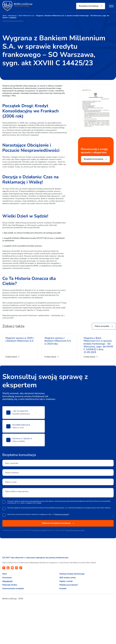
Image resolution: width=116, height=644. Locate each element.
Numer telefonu (12, 473)
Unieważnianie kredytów (13, 589)
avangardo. (16, 605)
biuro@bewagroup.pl (21, 425)
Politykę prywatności (40, 530)
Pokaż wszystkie (102, 326)
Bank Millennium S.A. (27, 16)
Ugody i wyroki (66, 581)
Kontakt (63, 589)
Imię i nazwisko (12, 463)
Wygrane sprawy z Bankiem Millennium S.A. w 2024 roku (58, 341)
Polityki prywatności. (62, 514)
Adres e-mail (11, 482)
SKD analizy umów (68, 578)
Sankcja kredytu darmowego (72, 574)
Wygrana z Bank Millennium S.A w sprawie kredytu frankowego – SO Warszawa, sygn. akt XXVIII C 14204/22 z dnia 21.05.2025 (98, 345)
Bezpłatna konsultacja (89, 6)
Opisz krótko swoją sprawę (17, 491)
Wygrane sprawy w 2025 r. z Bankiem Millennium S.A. (20, 339)
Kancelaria (7, 578)
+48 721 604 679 (20, 411)
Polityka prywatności (69, 585)
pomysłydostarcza (7, 606)
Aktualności (12, 16)
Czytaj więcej (11, 357)
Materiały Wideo (10, 585)
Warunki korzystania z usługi (75, 530)
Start (4, 16)
